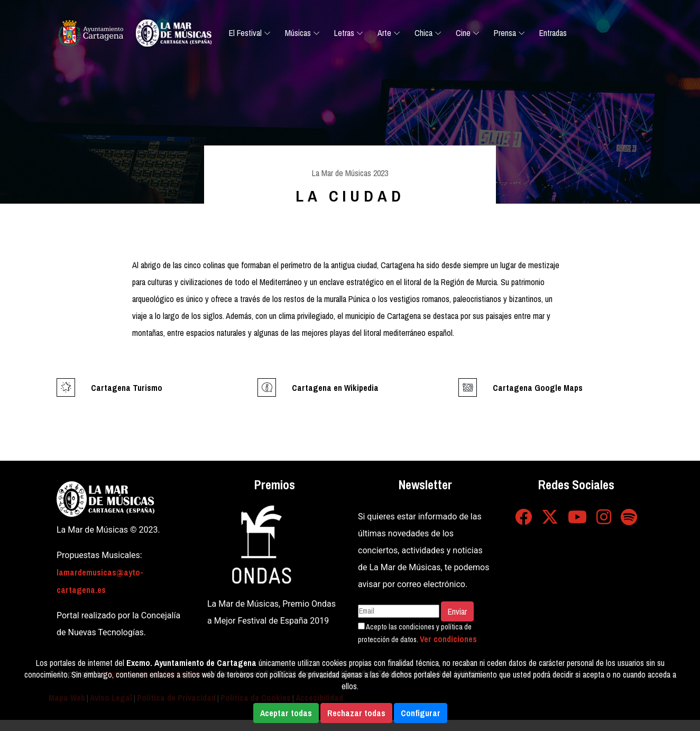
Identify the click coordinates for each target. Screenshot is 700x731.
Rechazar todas (356, 713)
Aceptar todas (286, 713)
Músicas (298, 33)
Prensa (505, 33)
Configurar (421, 713)
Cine (463, 33)
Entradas (553, 33)
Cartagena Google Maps (538, 388)
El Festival (245, 33)
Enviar (457, 611)
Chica (423, 33)
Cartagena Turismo (127, 388)
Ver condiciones (448, 639)
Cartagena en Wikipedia (335, 388)
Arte (384, 33)
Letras (344, 33)
